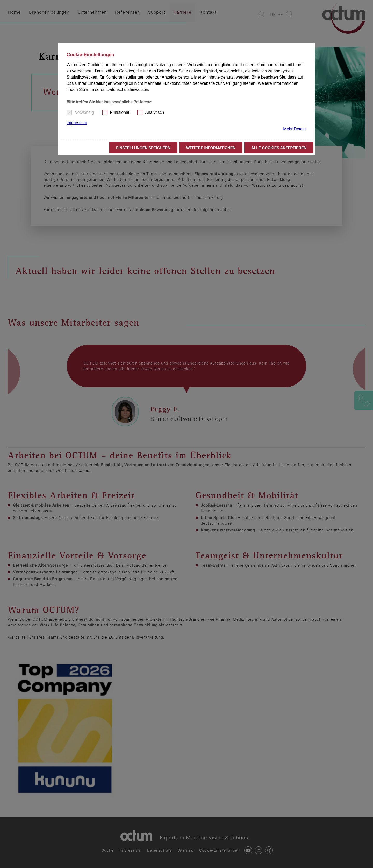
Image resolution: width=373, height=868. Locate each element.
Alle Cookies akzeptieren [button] (279, 148)
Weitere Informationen (211, 148)
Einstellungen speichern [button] (143, 148)
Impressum (77, 123)
